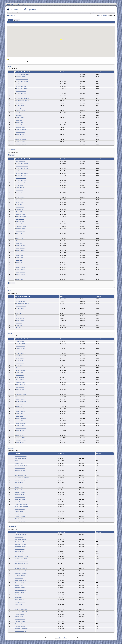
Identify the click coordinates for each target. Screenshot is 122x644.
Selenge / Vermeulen (20, 602)
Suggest (16, 20)
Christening (64, 159)
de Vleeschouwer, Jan (21, 306)
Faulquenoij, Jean (20, 377)
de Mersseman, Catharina (22, 79)
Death (62, 296)
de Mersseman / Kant (20, 468)
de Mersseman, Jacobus (22, 89)
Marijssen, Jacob (20, 219)
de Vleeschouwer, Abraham (23, 101)
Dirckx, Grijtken (20, 190)
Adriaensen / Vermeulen (21, 456)
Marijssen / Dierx (19, 487)
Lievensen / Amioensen (21, 580)
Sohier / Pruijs (19, 605)
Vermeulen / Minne (20, 624)
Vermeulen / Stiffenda (20, 626)
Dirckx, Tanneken (20, 207)
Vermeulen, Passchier (21, 139)
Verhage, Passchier (21, 275)
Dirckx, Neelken (20, 202)
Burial (62, 339)
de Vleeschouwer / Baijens (22, 556)
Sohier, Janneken (20, 321)
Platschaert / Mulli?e (20, 499)
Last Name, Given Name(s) (23, 72)
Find (94, 13)
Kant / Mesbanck (19, 483)
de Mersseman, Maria (21, 91)
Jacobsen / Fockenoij (20, 480)
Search (15, 13)
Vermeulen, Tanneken (21, 144)
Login (20, 13)
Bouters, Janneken (21, 346)
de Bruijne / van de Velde (21, 466)
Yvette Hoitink (64, 638)
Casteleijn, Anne (20, 299)
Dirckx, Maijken (20, 200)
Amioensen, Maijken (21, 77)
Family (18, 454)
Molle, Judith (19, 313)
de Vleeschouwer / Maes (21, 475)
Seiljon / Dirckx (19, 597)
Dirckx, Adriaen (20, 185)
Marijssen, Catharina (21, 217)
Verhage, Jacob (20, 255)
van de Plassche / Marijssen (22, 507)
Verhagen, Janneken (21, 423)
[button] (61, 40)
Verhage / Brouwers (20, 509)
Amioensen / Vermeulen (21, 458)
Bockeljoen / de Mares (21, 542)
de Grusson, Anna (20, 301)
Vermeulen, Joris (20, 134)
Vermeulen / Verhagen (21, 631)
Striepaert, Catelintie (21, 402)
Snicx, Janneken (20, 397)
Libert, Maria (19, 113)
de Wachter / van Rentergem (22, 478)
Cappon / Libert (19, 463)
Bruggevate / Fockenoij (21, 547)
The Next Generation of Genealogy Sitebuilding (55, 637)
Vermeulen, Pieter (20, 142)
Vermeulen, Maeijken (21, 137)
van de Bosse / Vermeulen (21, 504)
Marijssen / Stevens (20, 495)
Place (10, 20)
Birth (62, 72)
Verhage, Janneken (21, 267)
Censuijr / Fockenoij (20, 549)
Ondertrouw (62, 532)
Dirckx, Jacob (19, 193)
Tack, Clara (19, 236)
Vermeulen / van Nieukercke (22, 629)
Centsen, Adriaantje (21, 348)
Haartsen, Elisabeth (21, 110)
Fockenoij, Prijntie (20, 380)
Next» (13, 155)
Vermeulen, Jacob (20, 127)
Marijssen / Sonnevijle (20, 492)
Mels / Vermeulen (19, 595)
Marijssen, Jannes (20, 224)
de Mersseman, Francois (22, 84)
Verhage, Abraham (21, 246)
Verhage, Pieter (20, 122)
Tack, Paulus (19, 243)
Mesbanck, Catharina (21, 229)
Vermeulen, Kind (20, 435)
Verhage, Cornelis (20, 118)
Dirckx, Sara (19, 205)
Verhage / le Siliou (20, 511)
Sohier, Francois (20, 316)
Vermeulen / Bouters (20, 521)
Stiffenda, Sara (20, 115)
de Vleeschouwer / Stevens (22, 561)
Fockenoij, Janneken (21, 108)
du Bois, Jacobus (20, 106)
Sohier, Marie (19, 323)
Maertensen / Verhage (21, 583)
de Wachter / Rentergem (21, 568)
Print (99, 16)
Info (110, 13)
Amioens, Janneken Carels (22, 74)
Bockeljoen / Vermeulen (21, 544)
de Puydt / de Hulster (20, 473)
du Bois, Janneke (20, 309)
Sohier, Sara (19, 325)
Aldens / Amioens (19, 537)
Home (10, 13)
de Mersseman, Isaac (21, 86)
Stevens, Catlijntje (20, 231)
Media (102, 13)
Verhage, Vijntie (20, 421)
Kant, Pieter (19, 311)
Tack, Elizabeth (20, 238)
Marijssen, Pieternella (21, 226)
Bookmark (105, 16)
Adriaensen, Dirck (20, 341)
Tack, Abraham (20, 234)
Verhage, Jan (19, 120)
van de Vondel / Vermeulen (22, 612)
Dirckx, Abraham (20, 103)
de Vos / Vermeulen (20, 566)
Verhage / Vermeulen (20, 519)
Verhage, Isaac (20, 253)
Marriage (61, 454)
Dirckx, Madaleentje (21, 197)
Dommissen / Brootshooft (21, 573)
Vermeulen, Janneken (21, 130)
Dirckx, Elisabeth (20, 188)
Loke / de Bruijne (19, 485)
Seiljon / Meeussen (20, 502)
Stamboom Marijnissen (23, 9)
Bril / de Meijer (19, 461)
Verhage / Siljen (19, 514)
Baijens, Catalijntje (21, 161)
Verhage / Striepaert (20, 516)
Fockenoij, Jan (20, 209)
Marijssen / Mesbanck (20, 490)
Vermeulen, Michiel (21, 438)
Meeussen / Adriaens (20, 497)
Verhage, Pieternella (21, 125)
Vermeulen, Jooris (20, 132)
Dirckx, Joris (19, 195)
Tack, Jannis (19, 241)
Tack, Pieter (19, 328)
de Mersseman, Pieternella (22, 98)
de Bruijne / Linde (19, 551)
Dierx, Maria (19, 356)
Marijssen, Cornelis (21, 385)
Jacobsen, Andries (21, 214)
